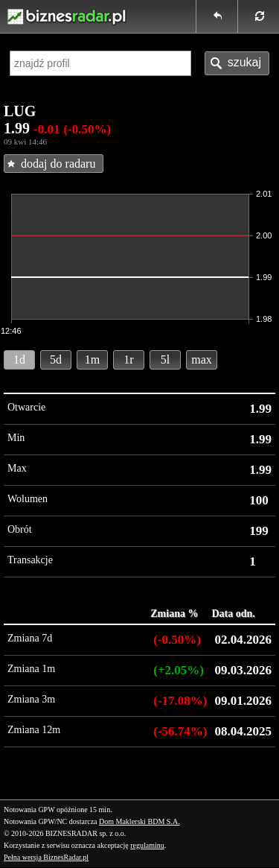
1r (128, 359)
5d (56, 359)
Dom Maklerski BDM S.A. (139, 821)
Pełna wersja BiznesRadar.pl (46, 857)
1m (92, 359)
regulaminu (147, 845)
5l (165, 359)
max (202, 359)
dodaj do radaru (58, 164)
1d (19, 359)
